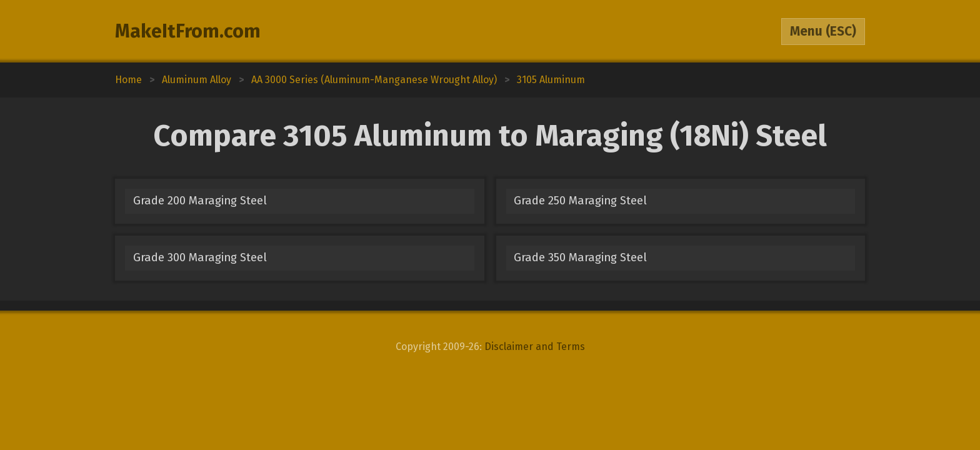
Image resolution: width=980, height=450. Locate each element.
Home (128, 80)
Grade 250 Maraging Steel (580, 201)
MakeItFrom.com (188, 31)
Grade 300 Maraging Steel (200, 257)
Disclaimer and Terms (535, 347)
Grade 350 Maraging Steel (580, 257)
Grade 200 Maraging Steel (200, 201)
